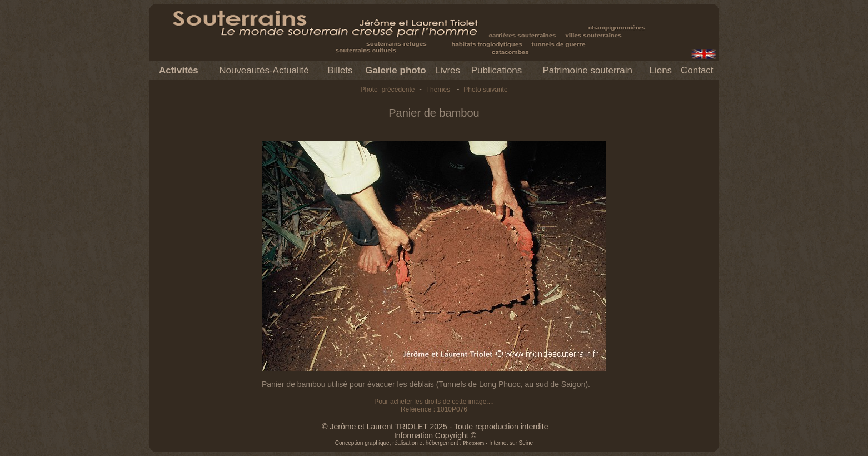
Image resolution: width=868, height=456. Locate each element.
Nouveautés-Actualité (264, 70)
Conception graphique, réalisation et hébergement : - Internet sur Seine (434, 443)
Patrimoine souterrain (587, 70)
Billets (340, 70)
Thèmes (438, 90)
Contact (697, 70)
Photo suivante (485, 90)
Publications (497, 70)
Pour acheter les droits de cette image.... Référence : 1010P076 (434, 405)
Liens (660, 70)
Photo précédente (387, 90)
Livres (448, 70)
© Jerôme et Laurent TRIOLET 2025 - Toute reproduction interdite (435, 427)
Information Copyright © (435, 435)
